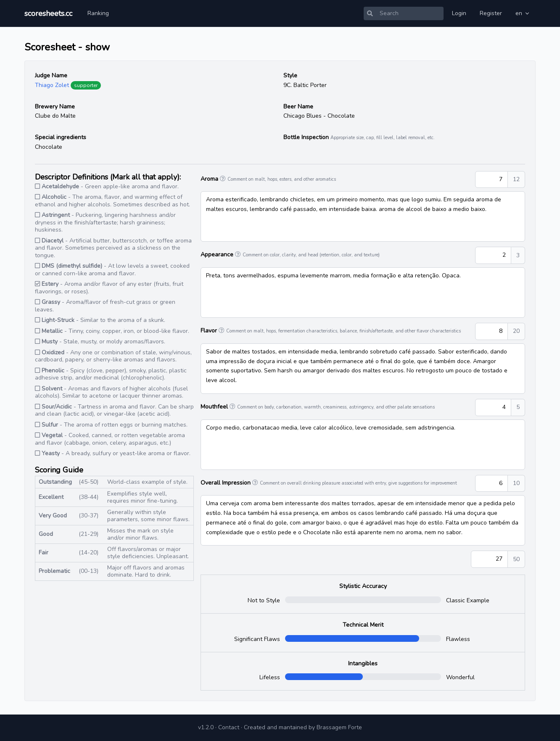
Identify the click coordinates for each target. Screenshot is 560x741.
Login (459, 13)
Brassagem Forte (339, 727)
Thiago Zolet (52, 85)
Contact (229, 727)
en (523, 13)
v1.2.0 (206, 727)
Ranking (98, 13)
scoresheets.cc (48, 13)
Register (491, 13)
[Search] (410, 13)
